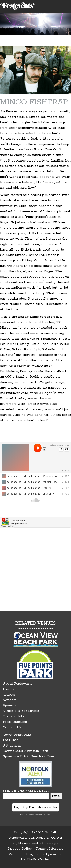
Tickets (9, 695)
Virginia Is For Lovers (21, 711)
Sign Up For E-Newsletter (36, 807)
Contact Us (12, 727)
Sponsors (10, 706)
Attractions (12, 746)
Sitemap (49, 843)
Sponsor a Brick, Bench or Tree (28, 756)
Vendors (10, 700)
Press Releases (15, 722)
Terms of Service (50, 849)
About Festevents (18, 684)
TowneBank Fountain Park (25, 751)
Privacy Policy (20, 849)
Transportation (15, 716)
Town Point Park (17, 735)
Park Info (11, 740)
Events (9, 689)
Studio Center (38, 859)
